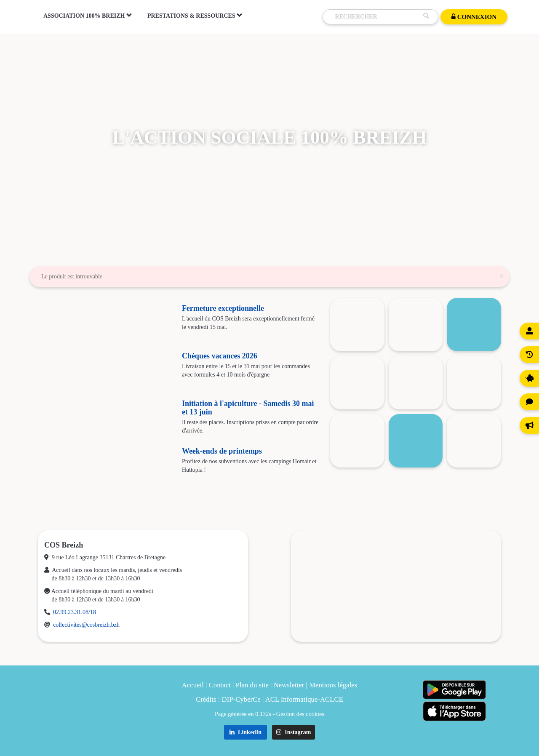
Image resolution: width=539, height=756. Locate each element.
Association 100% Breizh (88, 16)
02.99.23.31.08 (71, 612)
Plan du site (252, 685)
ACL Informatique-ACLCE (304, 699)
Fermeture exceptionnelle (223, 308)
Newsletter (289, 685)
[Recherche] (377, 17)
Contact (220, 685)
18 (93, 612)
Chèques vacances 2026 (220, 356)
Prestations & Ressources (195, 16)
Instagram (294, 732)
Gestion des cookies (300, 714)
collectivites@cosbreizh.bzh (86, 625)
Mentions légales (333, 685)
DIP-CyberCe (241, 699)
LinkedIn (246, 732)
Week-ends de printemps (222, 451)
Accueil (193, 685)
